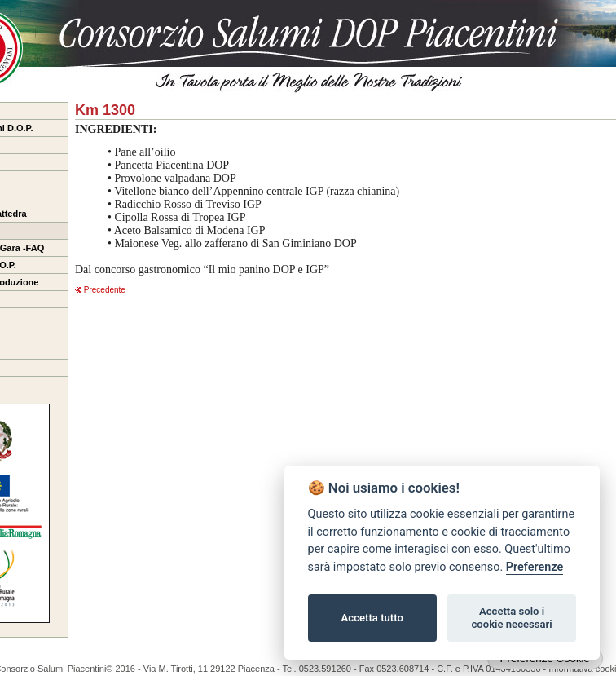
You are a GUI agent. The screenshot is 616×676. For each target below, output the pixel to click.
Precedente (100, 290)
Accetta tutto (372, 618)
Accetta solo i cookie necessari (511, 618)
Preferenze (535, 567)
